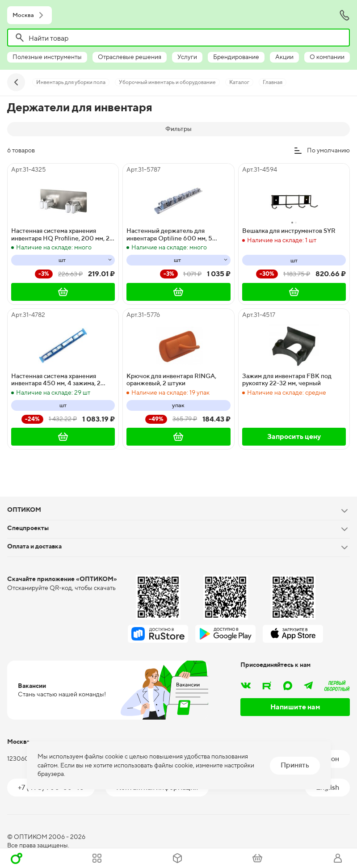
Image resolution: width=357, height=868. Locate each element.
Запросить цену (294, 436)
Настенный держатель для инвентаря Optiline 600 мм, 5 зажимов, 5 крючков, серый (169, 235)
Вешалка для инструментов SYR (289, 231)
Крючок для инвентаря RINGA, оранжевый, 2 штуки (171, 380)
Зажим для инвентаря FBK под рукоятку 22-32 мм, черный (287, 380)
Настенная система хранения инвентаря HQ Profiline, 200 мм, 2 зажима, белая (60, 235)
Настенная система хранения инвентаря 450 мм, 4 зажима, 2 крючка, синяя (56, 380)
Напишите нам (295, 707)
